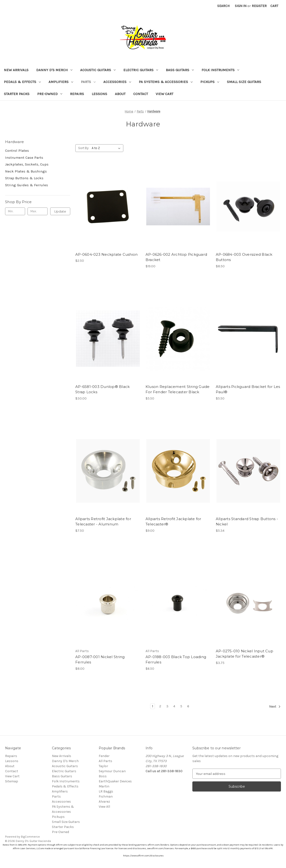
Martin (104, 786)
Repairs (77, 94)
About (120, 94)
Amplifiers (61, 82)
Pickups (210, 82)
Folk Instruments (220, 70)
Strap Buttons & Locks (24, 178)
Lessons (99, 94)
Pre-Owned (50, 94)
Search (223, 6)
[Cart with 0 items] (274, 6)
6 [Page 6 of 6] (188, 706)
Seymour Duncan (112, 771)
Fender (104, 756)
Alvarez (104, 802)
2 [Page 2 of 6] (160, 706)
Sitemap (12, 781)
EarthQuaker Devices (115, 781)
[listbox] (107, 148)
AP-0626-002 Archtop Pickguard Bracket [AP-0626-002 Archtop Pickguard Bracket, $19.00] (176, 257)
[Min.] (15, 211)
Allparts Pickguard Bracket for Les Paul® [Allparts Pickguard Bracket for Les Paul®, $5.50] (248, 389)
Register (259, 6)
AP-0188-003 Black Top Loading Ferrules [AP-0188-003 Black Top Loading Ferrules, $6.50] (176, 660)
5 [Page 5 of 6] (181, 706)
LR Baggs (106, 791)
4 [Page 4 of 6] (174, 706)
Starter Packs (17, 94)
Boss (103, 776)
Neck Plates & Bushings (26, 171)
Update (60, 211)
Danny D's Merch (54, 70)
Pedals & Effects (22, 82)
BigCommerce (30, 837)
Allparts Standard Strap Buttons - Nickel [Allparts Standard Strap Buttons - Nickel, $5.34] (247, 522)
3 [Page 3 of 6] (167, 706)
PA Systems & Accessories (166, 82)
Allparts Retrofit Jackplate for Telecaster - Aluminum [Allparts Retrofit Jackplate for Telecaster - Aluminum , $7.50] (103, 522)
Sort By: (84, 148)
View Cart (164, 94)
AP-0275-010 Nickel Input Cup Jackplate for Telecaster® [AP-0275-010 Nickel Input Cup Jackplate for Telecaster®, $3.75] (244, 654)
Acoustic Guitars (98, 70)
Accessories (117, 82)
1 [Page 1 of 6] (153, 706)
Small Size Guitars (244, 82)
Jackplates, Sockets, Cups (27, 164)
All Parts (105, 761)
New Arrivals (16, 70)
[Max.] (38, 211)
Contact (141, 94)
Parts (88, 82)
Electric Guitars (141, 70)
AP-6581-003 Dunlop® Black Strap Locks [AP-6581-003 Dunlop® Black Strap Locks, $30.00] (102, 389)
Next (275, 707)
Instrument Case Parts (24, 158)
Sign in (241, 6)
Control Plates (17, 151)
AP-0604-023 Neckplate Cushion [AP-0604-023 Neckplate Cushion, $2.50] (106, 254)
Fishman (106, 796)
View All (104, 807)
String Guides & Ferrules (27, 185)
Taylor (103, 766)
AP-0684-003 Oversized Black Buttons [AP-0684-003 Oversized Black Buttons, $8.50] (244, 257)
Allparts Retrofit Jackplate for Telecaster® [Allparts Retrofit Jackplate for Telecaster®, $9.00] (173, 522)
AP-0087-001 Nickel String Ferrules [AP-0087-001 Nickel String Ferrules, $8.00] (100, 660)
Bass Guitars (180, 70)
